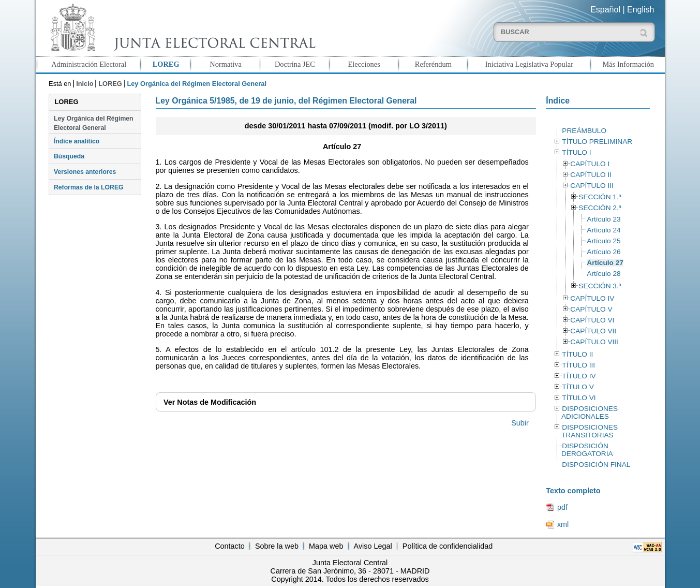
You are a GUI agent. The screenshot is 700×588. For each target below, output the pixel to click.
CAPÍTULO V (591, 309)
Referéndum (433, 64)
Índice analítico (77, 141)
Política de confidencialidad (448, 546)
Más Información (629, 64)
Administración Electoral (89, 64)
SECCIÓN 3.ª (600, 286)
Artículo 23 (604, 219)
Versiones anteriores (85, 172)
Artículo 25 (604, 241)
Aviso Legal (373, 546)
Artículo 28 (604, 274)
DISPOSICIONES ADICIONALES (590, 413)
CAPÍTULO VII (593, 331)
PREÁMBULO (584, 131)
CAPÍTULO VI (592, 320)
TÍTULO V (578, 387)
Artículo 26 (604, 252)
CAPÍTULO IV (592, 298)
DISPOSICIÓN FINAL (596, 465)
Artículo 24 (604, 230)
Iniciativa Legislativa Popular (529, 64)
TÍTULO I (576, 152)
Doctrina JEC (295, 64)
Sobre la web (277, 546)
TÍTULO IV (579, 376)
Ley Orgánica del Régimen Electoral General (94, 123)
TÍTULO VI (579, 398)
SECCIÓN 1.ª (600, 197)
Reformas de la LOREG (89, 187)
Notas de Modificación (210, 402)
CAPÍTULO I (590, 164)
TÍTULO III (578, 365)
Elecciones (364, 64)
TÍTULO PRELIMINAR (597, 142)
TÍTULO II (577, 354)
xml (563, 524)
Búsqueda (69, 156)
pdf (562, 507)
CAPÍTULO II (591, 175)
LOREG (166, 64)
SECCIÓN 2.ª (600, 208)
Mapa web (326, 546)
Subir (520, 423)
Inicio (85, 84)
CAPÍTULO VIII (594, 342)
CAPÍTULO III (592, 186)
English (641, 10)
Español (605, 10)
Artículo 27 (605, 263)
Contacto (230, 546)
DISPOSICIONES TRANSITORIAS (590, 431)
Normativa (226, 64)
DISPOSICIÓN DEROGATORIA (587, 450)
